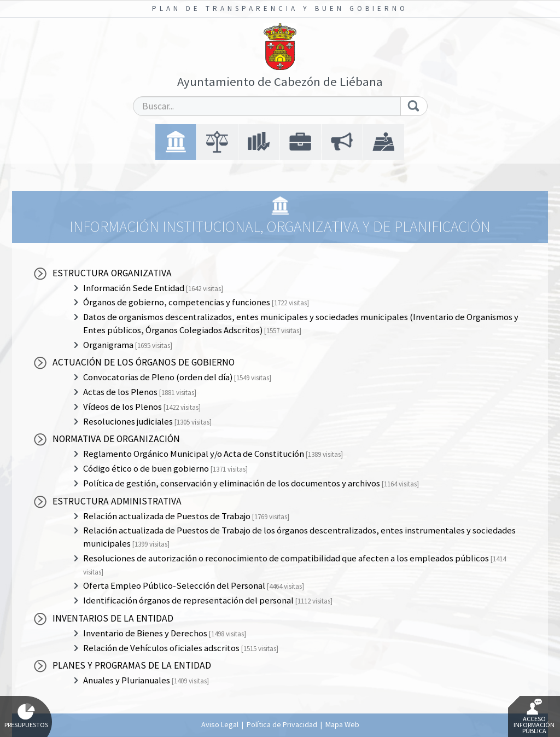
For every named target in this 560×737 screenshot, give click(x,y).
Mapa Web (342, 724)
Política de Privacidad (282, 724)
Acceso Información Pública (534, 717)
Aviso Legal (220, 724)
